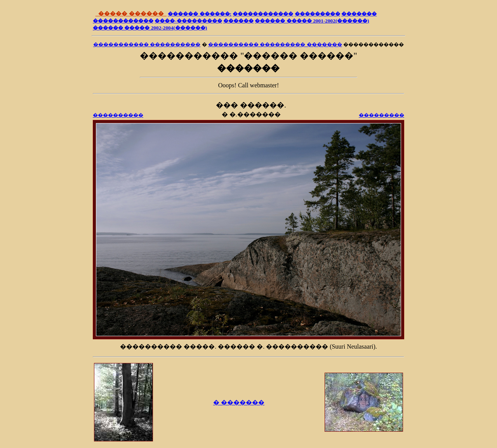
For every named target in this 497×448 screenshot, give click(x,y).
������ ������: (200, 14)
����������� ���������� (147, 44)
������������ (263, 14)
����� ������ (131, 14)
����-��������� (188, 21)
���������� (118, 115)
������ (238, 21)
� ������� (239, 402)
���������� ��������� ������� (275, 44)
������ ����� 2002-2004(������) (150, 28)
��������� (317, 14)
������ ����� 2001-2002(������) (312, 21)
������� (359, 14)
